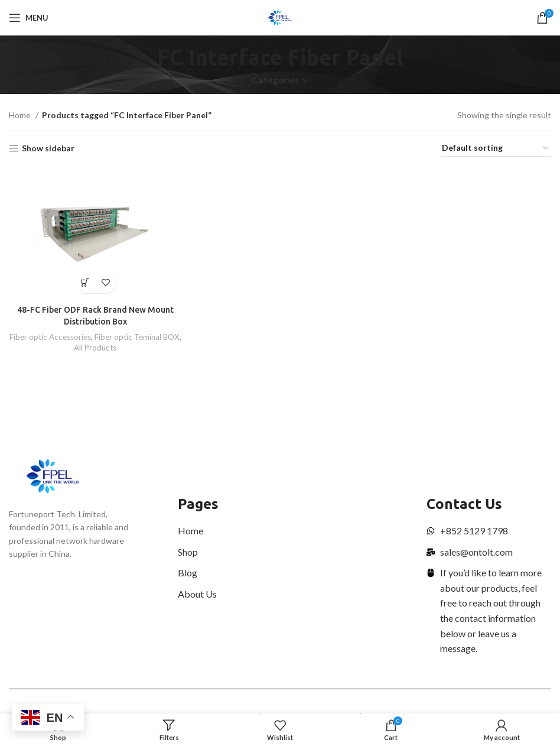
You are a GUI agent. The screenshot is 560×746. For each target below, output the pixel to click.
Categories (275, 80)
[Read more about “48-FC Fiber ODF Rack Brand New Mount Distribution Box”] (85, 283)
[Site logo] (280, 17)
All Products (95, 348)
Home (21, 115)
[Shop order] (496, 149)
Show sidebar (48, 148)
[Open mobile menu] (29, 18)
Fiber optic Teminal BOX (137, 337)
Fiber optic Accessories (50, 337)
